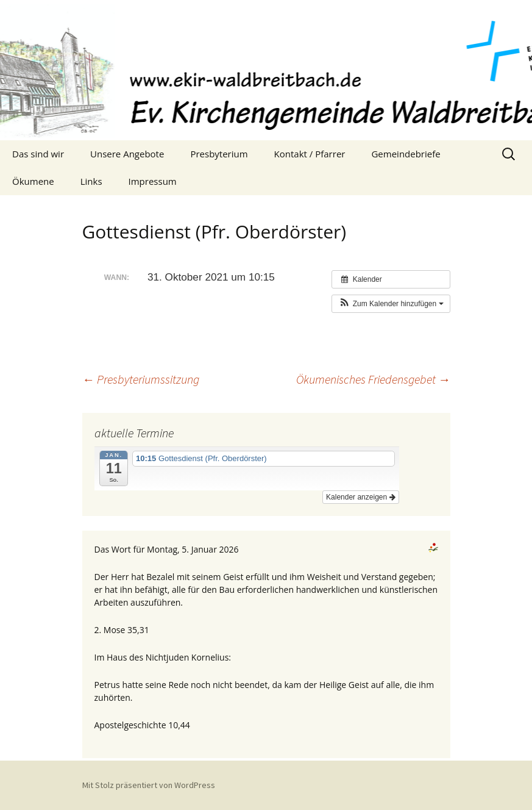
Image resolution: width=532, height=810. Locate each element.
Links (91, 181)
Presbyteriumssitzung (141, 379)
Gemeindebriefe (406, 154)
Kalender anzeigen (360, 497)
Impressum (153, 181)
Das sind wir (38, 154)
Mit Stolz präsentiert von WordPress (149, 785)
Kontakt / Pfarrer (310, 154)
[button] (391, 304)
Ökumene (33, 181)
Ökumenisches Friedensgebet (373, 379)
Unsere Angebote (127, 154)
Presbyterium (219, 154)
